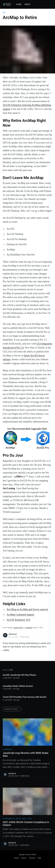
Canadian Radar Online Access (18, 686)
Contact (32, 858)
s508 (30, 819)
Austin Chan (18, 628)
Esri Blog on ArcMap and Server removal (27, 609)
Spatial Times (24, 855)
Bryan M (13, 634)
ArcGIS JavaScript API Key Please (19, 675)
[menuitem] (19, 4)
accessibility (9, 819)
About (27, 4)
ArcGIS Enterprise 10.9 (18, 620)
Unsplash (29, 628)
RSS (39, 858)
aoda (24, 819)
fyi (4, 13)
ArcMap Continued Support (21, 615)
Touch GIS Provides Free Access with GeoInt (24, 697)
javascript (8, 749)
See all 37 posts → (12, 709)
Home (19, 4)
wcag (18, 819)
